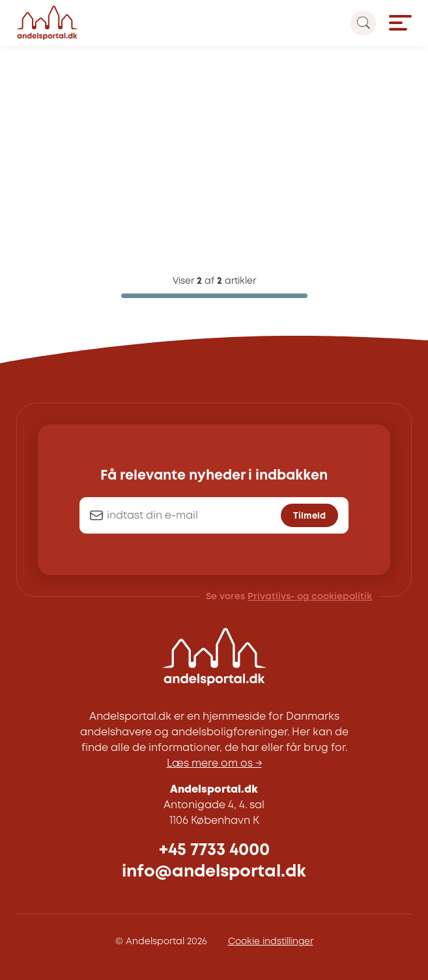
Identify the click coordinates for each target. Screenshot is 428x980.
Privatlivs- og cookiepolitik (310, 597)
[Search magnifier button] (363, 23)
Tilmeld (309, 516)
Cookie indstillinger (271, 942)
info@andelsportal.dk (214, 872)
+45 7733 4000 (214, 850)
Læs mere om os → (214, 764)
